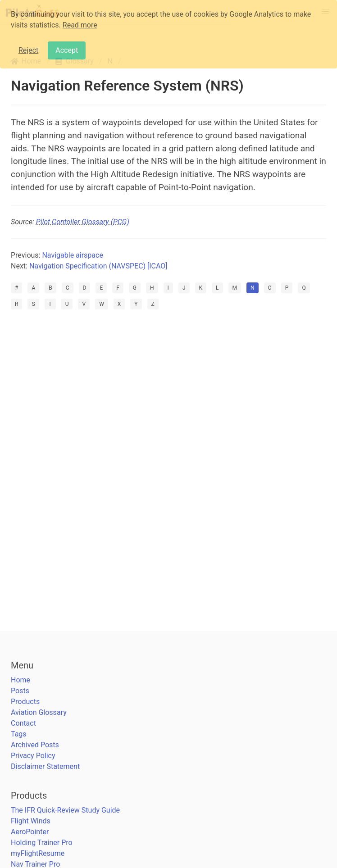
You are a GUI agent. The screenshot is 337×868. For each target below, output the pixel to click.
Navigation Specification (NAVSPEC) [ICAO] (98, 266)
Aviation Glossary (39, 712)
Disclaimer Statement (45, 766)
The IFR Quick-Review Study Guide (65, 810)
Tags (19, 734)
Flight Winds (31, 821)
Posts (20, 691)
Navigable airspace (72, 255)
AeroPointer (30, 832)
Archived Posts (35, 745)
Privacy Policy (33, 756)
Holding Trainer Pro (42, 843)
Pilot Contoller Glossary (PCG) (83, 222)
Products (25, 702)
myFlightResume (38, 853)
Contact (23, 723)
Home (20, 680)
